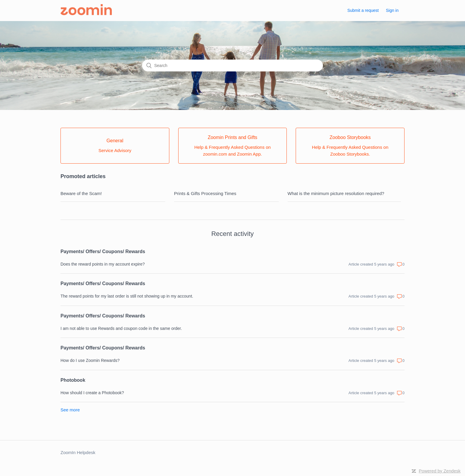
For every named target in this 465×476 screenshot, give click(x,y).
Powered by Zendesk (440, 471)
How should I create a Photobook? (92, 393)
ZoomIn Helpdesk (78, 452)
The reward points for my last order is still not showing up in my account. (127, 296)
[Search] (232, 66)
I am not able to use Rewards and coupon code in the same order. (121, 328)
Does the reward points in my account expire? (103, 264)
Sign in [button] (392, 10)
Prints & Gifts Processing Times (205, 193)
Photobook (73, 380)
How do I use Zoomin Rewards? (90, 360)
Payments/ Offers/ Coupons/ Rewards (103, 251)
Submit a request (363, 10)
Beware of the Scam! (81, 193)
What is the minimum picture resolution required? (336, 193)
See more (70, 410)
